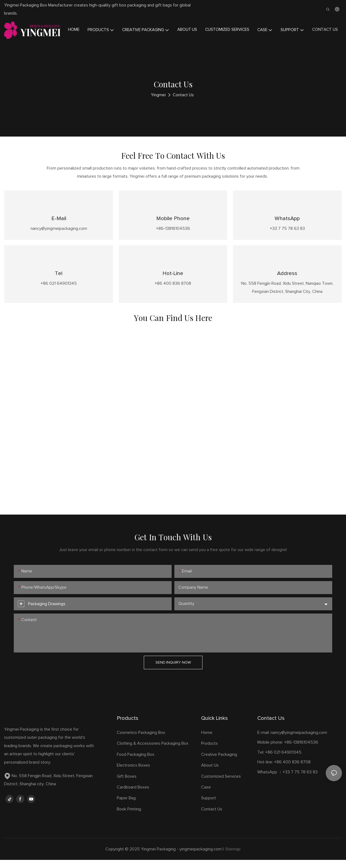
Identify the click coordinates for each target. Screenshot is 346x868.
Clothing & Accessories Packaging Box (153, 751)
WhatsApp (287, 221)
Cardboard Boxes (133, 795)
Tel (59, 279)
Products (209, 751)
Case (206, 795)
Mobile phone (173, 221)
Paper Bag (126, 806)
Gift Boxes (127, 784)
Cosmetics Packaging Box (142, 741)
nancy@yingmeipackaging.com (299, 741)
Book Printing (129, 817)
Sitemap (233, 857)
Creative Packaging (219, 763)
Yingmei (158, 95)
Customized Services (221, 784)
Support (209, 806)
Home (207, 741)
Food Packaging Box (137, 763)
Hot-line (173, 279)
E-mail (59, 221)
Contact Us (183, 95)
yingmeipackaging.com (201, 857)
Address (287, 279)
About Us (210, 773)
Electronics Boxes (133, 773)
